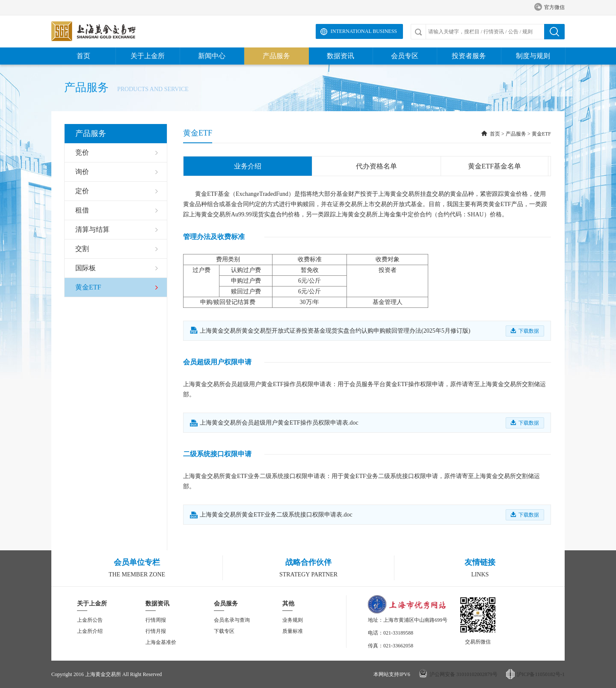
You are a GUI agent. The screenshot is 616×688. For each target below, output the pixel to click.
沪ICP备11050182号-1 (541, 674)
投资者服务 (469, 56)
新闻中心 (212, 56)
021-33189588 (398, 633)
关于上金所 (148, 56)
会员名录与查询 (232, 620)
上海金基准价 (161, 642)
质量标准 (293, 631)
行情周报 (156, 620)
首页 (83, 56)
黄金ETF (541, 134)
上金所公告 (90, 620)
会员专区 (405, 56)
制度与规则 (533, 56)
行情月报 (156, 631)
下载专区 (224, 631)
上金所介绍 (90, 631)
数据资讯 (341, 56)
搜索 (554, 32)
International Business (364, 31)
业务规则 (293, 620)
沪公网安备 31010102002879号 (463, 674)
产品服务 (276, 56)
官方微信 (549, 7)
